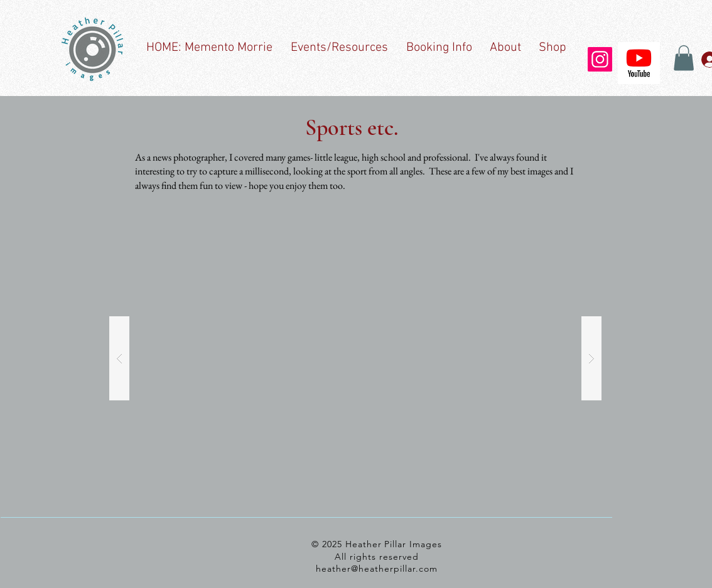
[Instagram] (600, 59)
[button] (684, 58)
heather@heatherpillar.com (377, 569)
